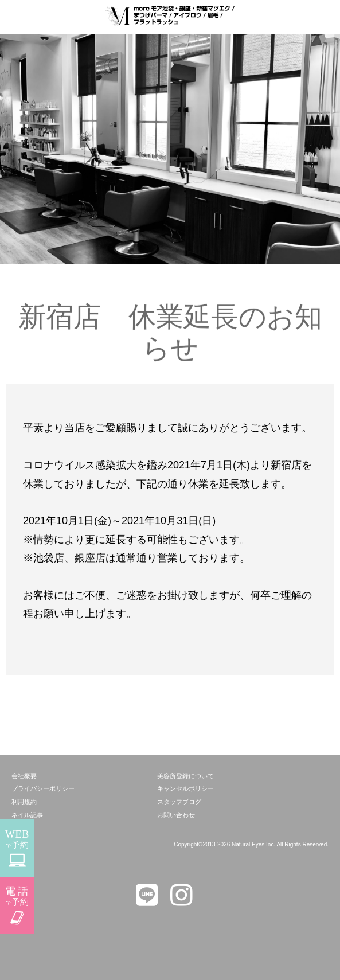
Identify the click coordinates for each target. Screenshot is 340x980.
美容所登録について (185, 776)
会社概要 (24, 776)
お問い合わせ (176, 815)
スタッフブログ (179, 802)
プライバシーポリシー (43, 788)
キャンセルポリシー (185, 788)
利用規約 (24, 802)
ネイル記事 (27, 815)
